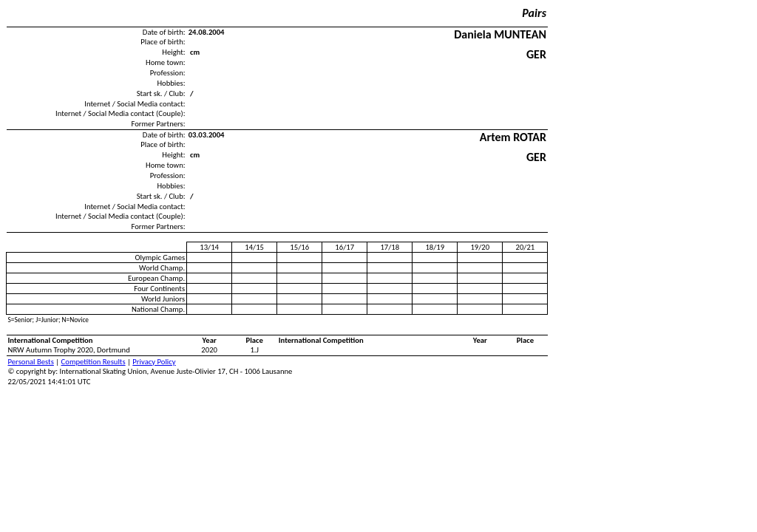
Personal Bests (31, 362)
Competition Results (94, 362)
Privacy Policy (154, 362)
